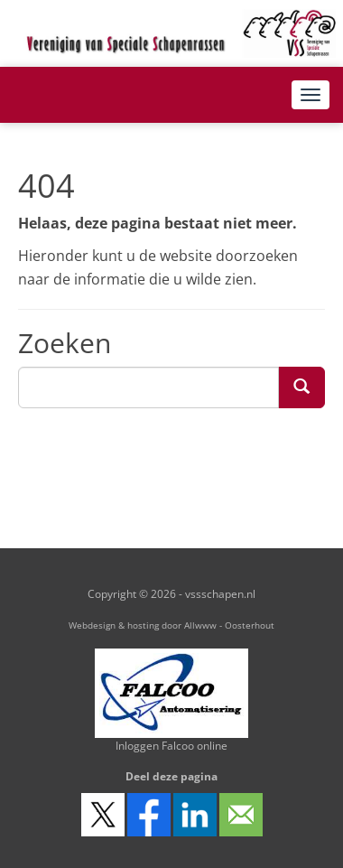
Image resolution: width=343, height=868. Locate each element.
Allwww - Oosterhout (229, 625)
